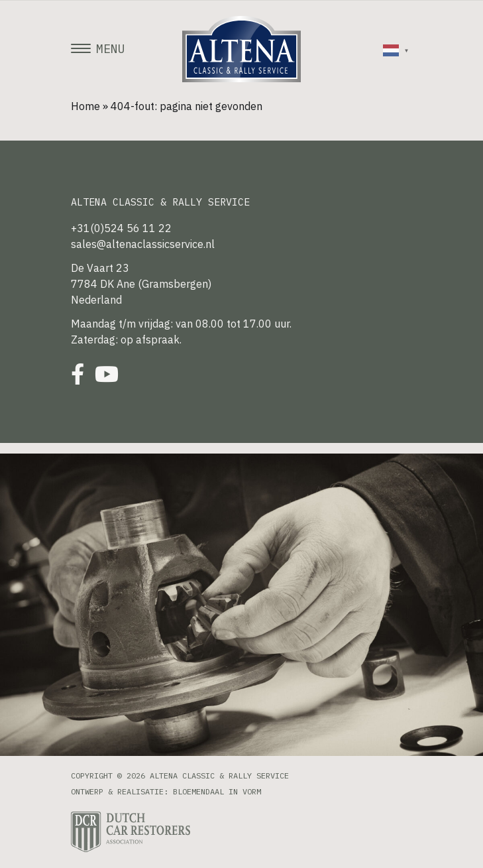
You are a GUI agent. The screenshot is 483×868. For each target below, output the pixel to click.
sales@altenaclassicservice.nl (143, 244)
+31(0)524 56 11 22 (121, 228)
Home (85, 106)
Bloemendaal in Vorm (217, 791)
